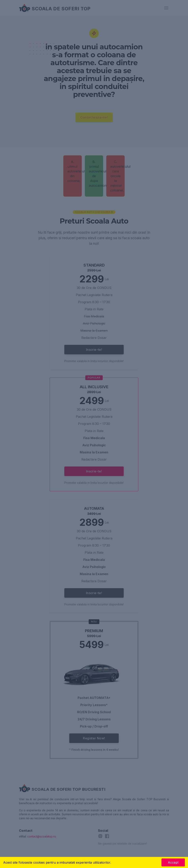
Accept (173, 862)
